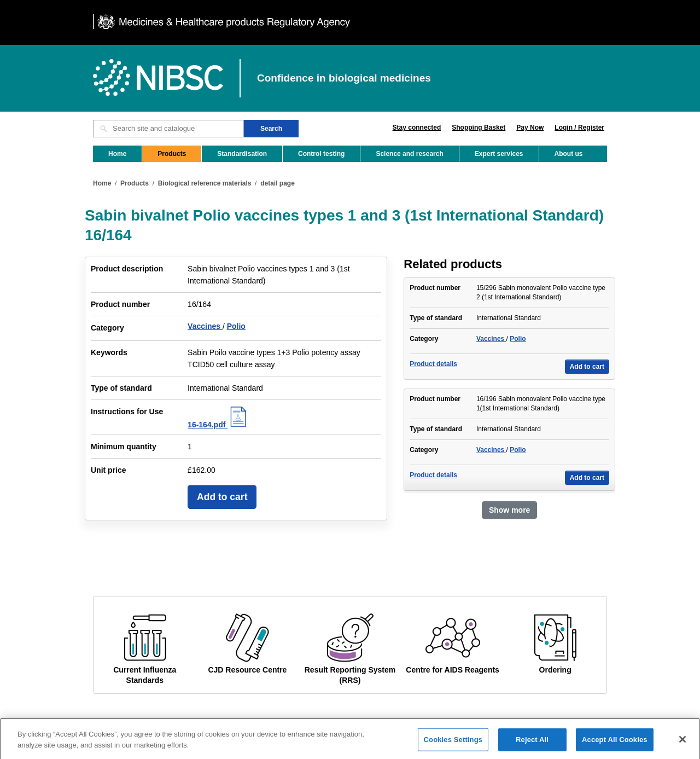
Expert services (499, 154)
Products (172, 154)
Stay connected (417, 128)
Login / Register (579, 128)
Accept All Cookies (615, 743)
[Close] (682, 743)
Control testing (321, 154)
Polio (236, 326)
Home (117, 154)
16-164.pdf (218, 425)
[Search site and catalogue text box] (168, 129)
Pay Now (530, 128)
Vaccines (205, 326)
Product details (433, 364)
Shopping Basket (479, 128)
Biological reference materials (205, 183)
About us (569, 154)
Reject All (532, 743)
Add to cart (222, 497)
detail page (278, 183)
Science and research (409, 154)
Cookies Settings (453, 743)
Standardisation (242, 154)
